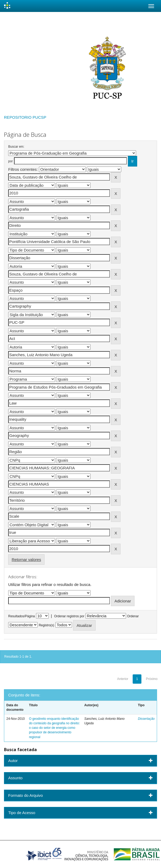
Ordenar (133, 616)
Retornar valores (26, 559)
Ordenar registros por (69, 616)
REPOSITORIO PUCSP (25, 117)
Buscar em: (16, 147)
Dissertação (146, 719)
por (10, 161)
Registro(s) (46, 625)
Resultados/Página (22, 616)
